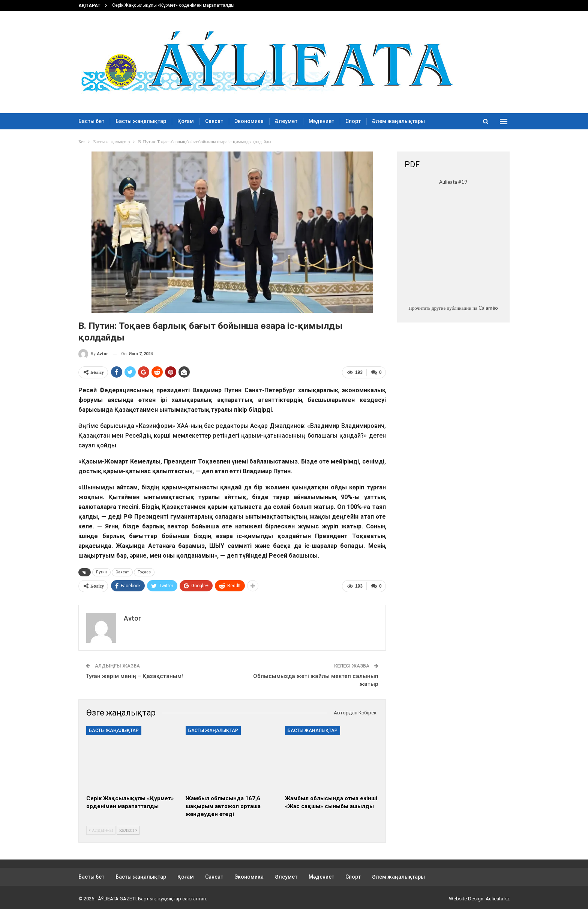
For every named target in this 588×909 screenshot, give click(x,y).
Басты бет (91, 121)
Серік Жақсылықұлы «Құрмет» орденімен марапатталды (173, 5)
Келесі (128, 829)
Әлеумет (286, 121)
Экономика (249, 121)
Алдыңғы (101, 829)
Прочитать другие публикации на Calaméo (453, 308)
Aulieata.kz (498, 897)
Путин (101, 571)
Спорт (353, 121)
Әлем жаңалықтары (398, 121)
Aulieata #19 (453, 182)
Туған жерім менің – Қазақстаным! (134, 675)
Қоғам (186, 121)
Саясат (214, 121)
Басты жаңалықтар (141, 121)
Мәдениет (321, 121)
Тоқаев (144, 571)
